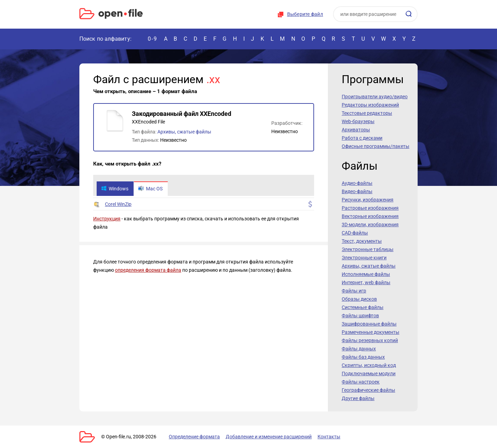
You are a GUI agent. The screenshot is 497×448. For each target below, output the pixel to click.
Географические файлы (368, 390)
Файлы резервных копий (370, 340)
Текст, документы (362, 241)
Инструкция (107, 219)
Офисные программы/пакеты (376, 146)
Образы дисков (359, 299)
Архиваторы (356, 130)
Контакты (329, 437)
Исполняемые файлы (366, 274)
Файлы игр (354, 291)
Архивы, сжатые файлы (184, 132)
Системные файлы (363, 307)
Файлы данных (359, 349)
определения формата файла (148, 270)
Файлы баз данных (363, 357)
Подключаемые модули (369, 374)
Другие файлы (358, 398)
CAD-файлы (355, 233)
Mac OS (150, 189)
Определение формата (194, 437)
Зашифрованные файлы (369, 324)
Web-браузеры (358, 121)
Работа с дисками (362, 138)
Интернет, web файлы (366, 282)
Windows (115, 189)
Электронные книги (364, 258)
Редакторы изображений (370, 105)
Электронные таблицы (368, 249)
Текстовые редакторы (367, 113)
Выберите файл (305, 14)
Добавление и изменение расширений (269, 437)
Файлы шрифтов (360, 316)
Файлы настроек (361, 382)
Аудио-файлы (357, 183)
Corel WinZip (118, 204)
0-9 (153, 39)
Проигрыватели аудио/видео (375, 97)
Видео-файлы (357, 191)
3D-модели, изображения (370, 225)
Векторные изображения (370, 216)
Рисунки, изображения (368, 200)
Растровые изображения (370, 208)
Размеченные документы (371, 332)
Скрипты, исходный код (369, 365)
